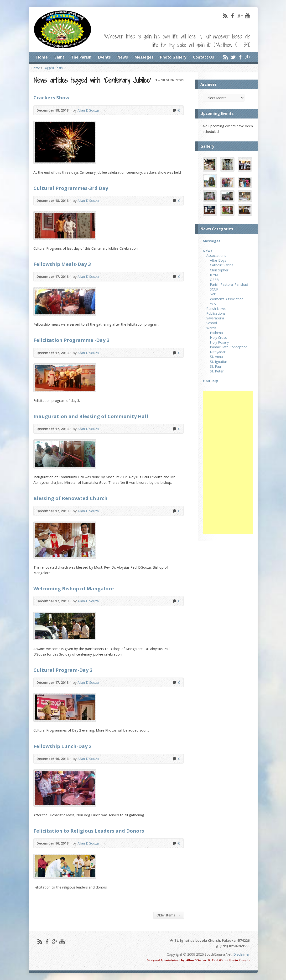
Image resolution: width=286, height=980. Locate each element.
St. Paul (216, 366)
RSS (225, 16)
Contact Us (203, 57)
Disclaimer (241, 954)
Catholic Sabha (222, 265)
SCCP (214, 289)
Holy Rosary (219, 342)
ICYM (214, 275)
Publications (216, 313)
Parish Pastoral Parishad (229, 284)
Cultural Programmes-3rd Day (71, 188)
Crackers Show (51, 97)
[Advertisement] (228, 462)
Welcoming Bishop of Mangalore (74, 588)
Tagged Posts (53, 68)
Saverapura (215, 318)
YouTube (247, 16)
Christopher (219, 270)
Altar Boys (218, 260)
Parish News (216, 309)
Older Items (168, 915)
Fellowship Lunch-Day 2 (62, 746)
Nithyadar (218, 352)
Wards (211, 328)
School (212, 323)
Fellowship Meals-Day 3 (62, 264)
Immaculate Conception (229, 347)
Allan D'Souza (88, 110)
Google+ (240, 16)
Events (104, 57)
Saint (59, 57)
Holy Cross (218, 337)
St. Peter (217, 371)
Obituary (210, 381)
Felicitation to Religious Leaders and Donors (89, 831)
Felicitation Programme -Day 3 (71, 340)
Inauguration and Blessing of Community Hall (91, 416)
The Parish (81, 57)
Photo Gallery (173, 57)
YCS (213, 304)
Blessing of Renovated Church (70, 498)
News (123, 57)
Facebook (232, 16)
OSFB (214, 280)
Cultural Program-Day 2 (63, 670)
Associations (216, 256)
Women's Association (227, 299)
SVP (213, 294)
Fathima (216, 333)
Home (42, 57)
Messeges (144, 57)
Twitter (233, 57)
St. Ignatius (219, 362)
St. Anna (216, 357)
